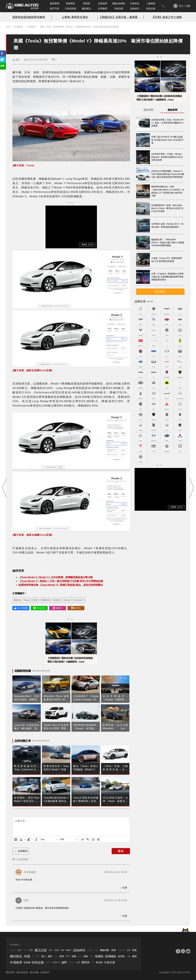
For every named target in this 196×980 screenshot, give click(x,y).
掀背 (93, 962)
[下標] (88, 839)
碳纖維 (99, 956)
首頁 (8, 27)
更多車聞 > (160, 292)
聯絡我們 (10, 972)
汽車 (56, 956)
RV (63, 950)
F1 (33, 956)
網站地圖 (34, 972)
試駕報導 (103, 3)
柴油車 (99, 962)
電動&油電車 (119, 3)
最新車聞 (55, 3)
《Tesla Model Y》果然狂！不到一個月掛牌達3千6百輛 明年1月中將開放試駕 (61, 581)
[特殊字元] (93, 839)
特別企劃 (151, 8)
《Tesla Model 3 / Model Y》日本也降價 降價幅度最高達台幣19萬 (56, 577)
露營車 (85, 962)
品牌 (91, 956)
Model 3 (68, 600)
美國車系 (45, 600)
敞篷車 (13, 950)
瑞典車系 (72, 962)
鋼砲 (134, 956)
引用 (124, 888)
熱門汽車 (55, 8)
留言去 (76, 608)
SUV (57, 950)
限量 (134, 950)
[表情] (98, 839)
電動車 (17, 600)
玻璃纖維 (111, 956)
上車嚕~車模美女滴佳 (75, 17)
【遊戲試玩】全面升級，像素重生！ (121, 17)
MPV (69, 950)
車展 (113, 950)
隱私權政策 (22, 972)
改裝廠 (27, 962)
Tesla (27, 600)
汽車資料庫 (71, 8)
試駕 (96, 950)
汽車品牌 (119, 8)
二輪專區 (151, 3)
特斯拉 (57, 600)
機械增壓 (105, 950)
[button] (22, 839)
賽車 (25, 950)
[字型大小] (49, 839)
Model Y (80, 600)
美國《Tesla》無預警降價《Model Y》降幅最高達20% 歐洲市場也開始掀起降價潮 (79, 27)
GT (78, 962)
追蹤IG (58, 608)
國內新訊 (87, 8)
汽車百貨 (109, 962)
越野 (50, 956)
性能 (27, 956)
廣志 (18, 60)
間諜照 (87, 3)
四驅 (86, 956)
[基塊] (69, 839)
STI (129, 950)
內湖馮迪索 (30, 872)
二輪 (128, 956)
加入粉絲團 (21, 608)
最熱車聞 (172, 110)
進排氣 (121, 956)
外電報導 (103, 8)
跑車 (62, 956)
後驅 (80, 956)
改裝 (51, 950)
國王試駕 (41, 950)
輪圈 (31, 950)
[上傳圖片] (16, 839)
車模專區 (70, 3)
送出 (121, 851)
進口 (43, 956)
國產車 (90, 950)
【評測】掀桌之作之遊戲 (167, 17)
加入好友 (39, 608)
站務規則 (45, 972)
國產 (38, 956)
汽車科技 (135, 3)
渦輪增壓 (121, 950)
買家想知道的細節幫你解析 (29, 17)
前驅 (74, 956)
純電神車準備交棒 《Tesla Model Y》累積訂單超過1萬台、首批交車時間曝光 (61, 585)
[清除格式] (36, 839)
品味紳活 (135, 8)
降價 (35, 600)
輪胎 (19, 950)
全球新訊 (31, 27)
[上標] (83, 839)
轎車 (68, 956)
